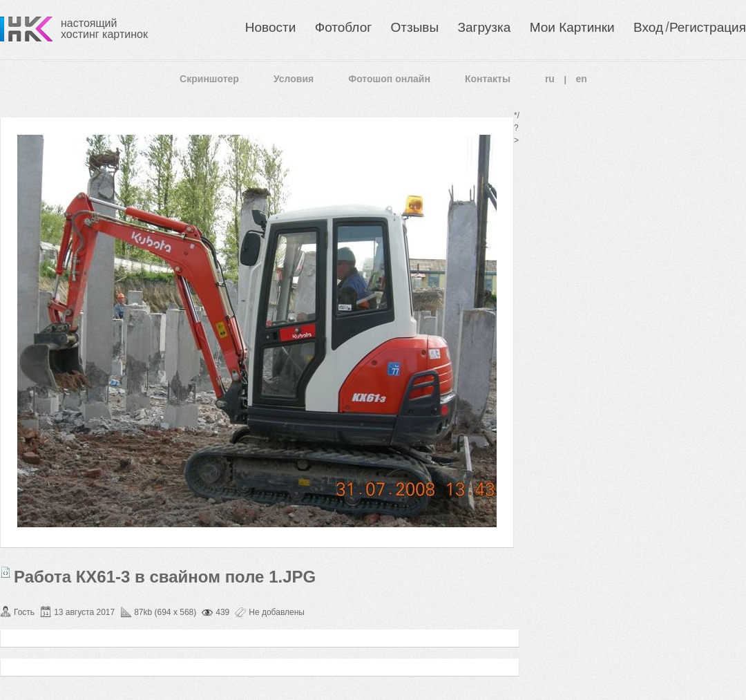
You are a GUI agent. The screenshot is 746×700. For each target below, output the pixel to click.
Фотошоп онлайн (389, 79)
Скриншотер (209, 79)
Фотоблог (343, 27)
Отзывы (415, 27)
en (582, 79)
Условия (294, 79)
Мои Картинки (572, 27)
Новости (271, 27)
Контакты (488, 79)
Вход (648, 27)
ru (550, 79)
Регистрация (708, 27)
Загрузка (484, 27)
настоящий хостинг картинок (104, 29)
